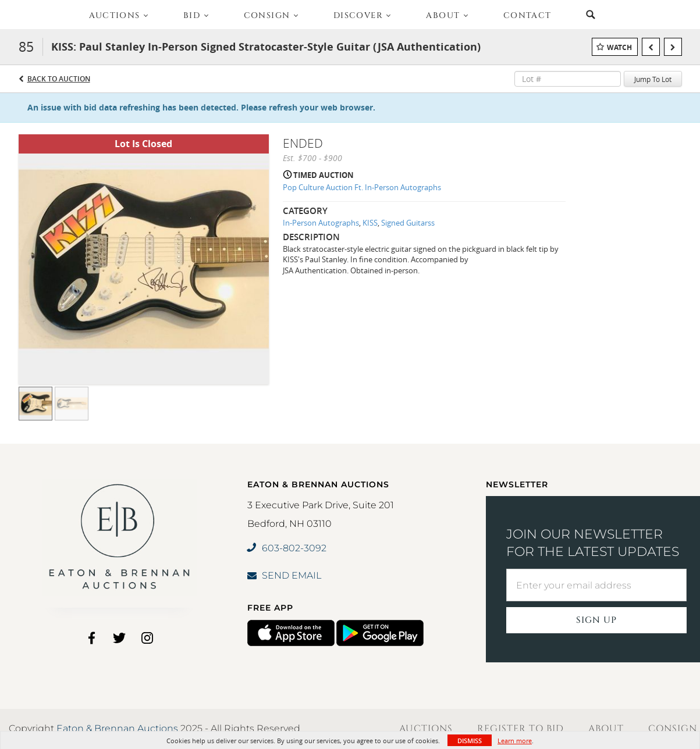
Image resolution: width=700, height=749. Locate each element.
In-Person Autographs (321, 223)
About (606, 729)
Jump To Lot (653, 79)
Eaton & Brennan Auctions (117, 728)
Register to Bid (520, 729)
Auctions (426, 729)
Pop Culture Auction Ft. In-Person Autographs (362, 187)
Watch (619, 47)
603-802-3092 (287, 548)
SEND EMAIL (284, 575)
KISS (370, 223)
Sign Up (596, 620)
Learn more (515, 741)
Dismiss (470, 741)
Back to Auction (59, 79)
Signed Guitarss (408, 223)
